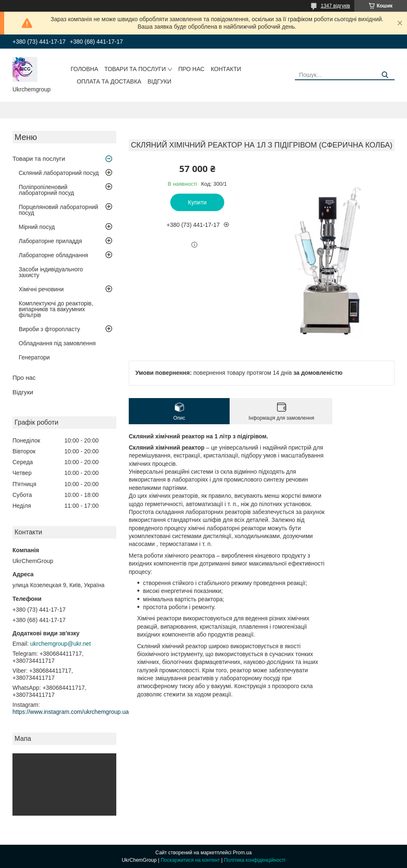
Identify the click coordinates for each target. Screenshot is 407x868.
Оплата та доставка (109, 81)
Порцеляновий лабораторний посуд (58, 210)
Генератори (34, 357)
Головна (84, 69)
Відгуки (159, 81)
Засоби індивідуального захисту (51, 272)
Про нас (191, 69)
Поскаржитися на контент (190, 860)
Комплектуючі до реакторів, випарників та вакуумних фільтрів (56, 309)
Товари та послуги (135, 69)
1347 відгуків (335, 6)
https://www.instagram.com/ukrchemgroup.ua (71, 712)
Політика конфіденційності (255, 860)
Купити (197, 202)
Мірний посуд (37, 227)
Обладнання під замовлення (57, 343)
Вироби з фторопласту (49, 329)
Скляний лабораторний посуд (59, 173)
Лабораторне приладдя (50, 241)
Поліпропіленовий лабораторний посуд (46, 190)
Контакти (226, 69)
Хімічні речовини (41, 289)
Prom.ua (242, 853)
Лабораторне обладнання (53, 255)
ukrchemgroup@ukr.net (61, 644)
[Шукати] (385, 75)
